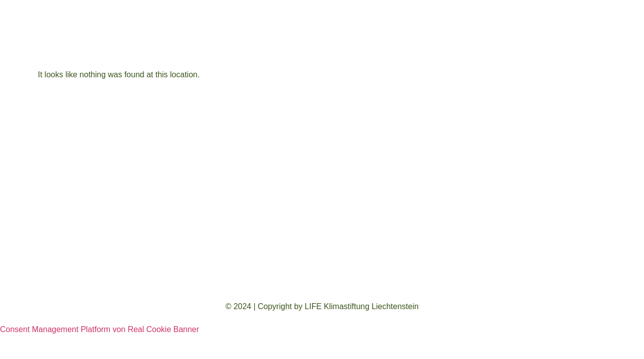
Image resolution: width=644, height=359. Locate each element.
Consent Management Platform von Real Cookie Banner (99, 329)
